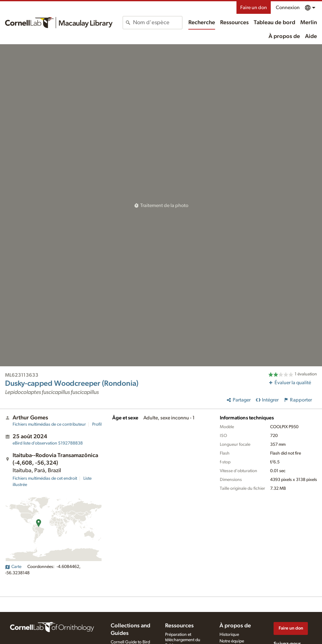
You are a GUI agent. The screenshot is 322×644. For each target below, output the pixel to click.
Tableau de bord (275, 23)
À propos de (284, 36)
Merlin (309, 23)
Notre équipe (232, 641)
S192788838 (48, 443)
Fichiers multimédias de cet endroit (45, 478)
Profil (97, 424)
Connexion (288, 8)
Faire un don (254, 8)
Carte (13, 567)
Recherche (202, 23)
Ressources (234, 23)
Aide (311, 36)
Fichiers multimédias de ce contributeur (49, 424)
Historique (229, 635)
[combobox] (158, 23)
